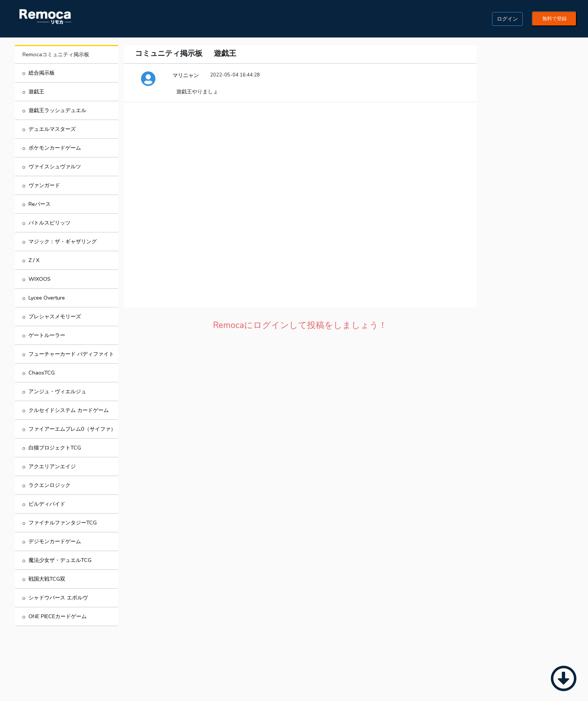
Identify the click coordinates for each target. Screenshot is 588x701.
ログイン (507, 19)
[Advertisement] (300, 391)
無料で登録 (554, 19)
